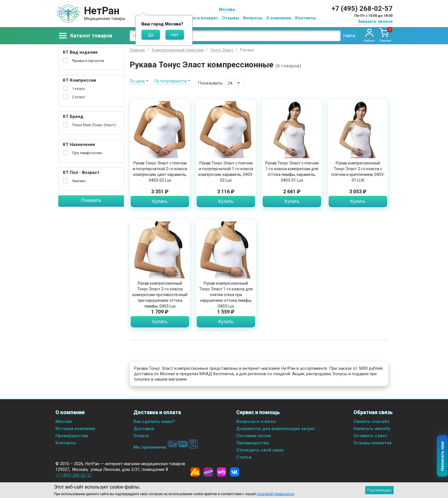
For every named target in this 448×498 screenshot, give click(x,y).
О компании (279, 18)
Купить (160, 201)
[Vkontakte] (235, 472)
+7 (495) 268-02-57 (362, 9)
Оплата (141, 436)
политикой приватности (275, 494)
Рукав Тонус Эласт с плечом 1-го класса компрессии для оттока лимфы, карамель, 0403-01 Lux (292, 172)
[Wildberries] (221, 472)
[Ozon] (208, 472)
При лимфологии (87, 153)
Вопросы (253, 18)
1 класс (79, 89)
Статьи (244, 457)
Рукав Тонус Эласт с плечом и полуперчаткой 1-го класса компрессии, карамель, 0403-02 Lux (226, 172)
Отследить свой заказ (260, 450)
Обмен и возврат (200, 18)
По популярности (170, 81)
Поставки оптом (254, 436)
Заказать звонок (375, 21)
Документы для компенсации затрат (276, 429)
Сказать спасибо (371, 421)
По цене (137, 81)
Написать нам (442, 456)
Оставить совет (370, 436)
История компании (75, 429)
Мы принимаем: (166, 447)
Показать (91, 200)
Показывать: (211, 83)
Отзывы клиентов (373, 443)
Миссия (64, 421)
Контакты (305, 18)
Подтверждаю (379, 490)
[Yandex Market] (195, 472)
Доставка (144, 429)
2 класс (79, 97)
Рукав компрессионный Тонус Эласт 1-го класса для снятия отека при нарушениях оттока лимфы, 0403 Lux (226, 295)
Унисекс (79, 181)
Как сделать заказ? (154, 421)
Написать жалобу (372, 429)
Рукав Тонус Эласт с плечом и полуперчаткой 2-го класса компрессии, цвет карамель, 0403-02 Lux (160, 172)
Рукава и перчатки (88, 61)
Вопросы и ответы (256, 421)
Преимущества (72, 436)
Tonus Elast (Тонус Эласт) (94, 125)
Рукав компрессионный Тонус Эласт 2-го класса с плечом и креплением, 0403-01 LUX (358, 172)
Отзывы (231, 18)
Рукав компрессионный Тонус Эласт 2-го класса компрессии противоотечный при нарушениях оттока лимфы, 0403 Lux (160, 295)
